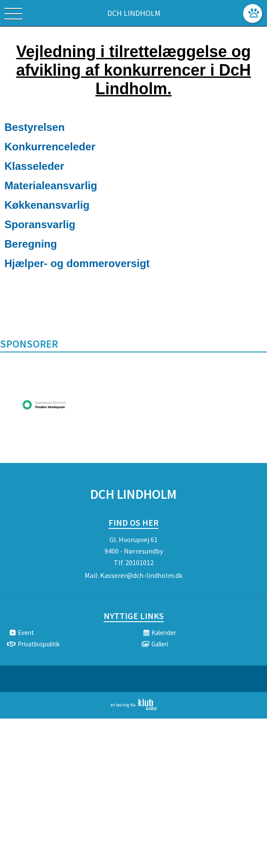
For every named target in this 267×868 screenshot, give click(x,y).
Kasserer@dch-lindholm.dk (141, 575)
